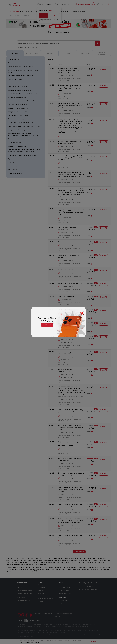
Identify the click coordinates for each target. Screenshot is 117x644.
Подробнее (47, 325)
